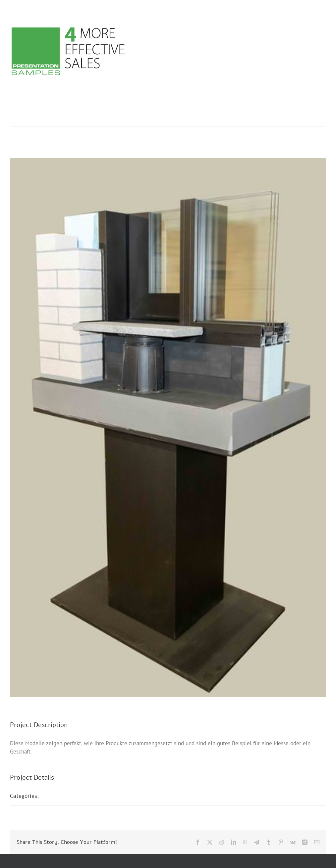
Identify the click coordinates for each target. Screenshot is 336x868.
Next (315, 132)
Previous (292, 132)
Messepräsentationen (74, 796)
